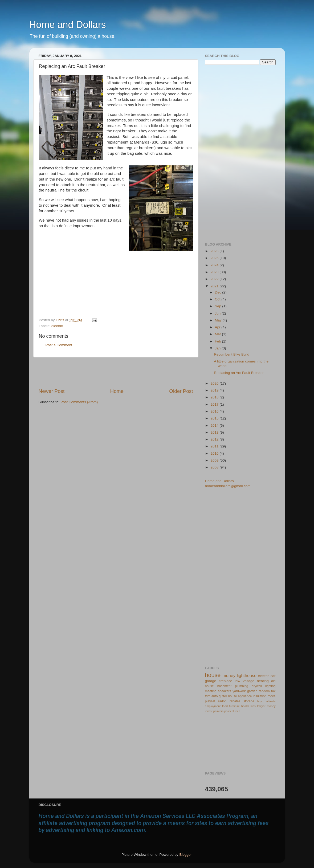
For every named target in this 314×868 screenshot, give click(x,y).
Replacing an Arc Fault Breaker (239, 373)
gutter (223, 696)
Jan (218, 348)
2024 (215, 265)
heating (263, 681)
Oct (218, 299)
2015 (215, 418)
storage (249, 701)
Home (117, 391)
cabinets (270, 701)
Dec (219, 292)
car (273, 676)
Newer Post (52, 391)
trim (208, 696)
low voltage (245, 681)
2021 (215, 286)
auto (215, 696)
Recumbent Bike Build (232, 354)
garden (252, 691)
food (225, 706)
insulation (260, 696)
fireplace (225, 681)
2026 (215, 251)
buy (260, 701)
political (229, 711)
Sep (219, 306)
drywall (257, 686)
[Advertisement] (116, 373)
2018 (215, 397)
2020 (215, 383)
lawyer (261, 706)
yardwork (239, 691)
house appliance (240, 696)
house (213, 675)
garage (211, 681)
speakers (224, 691)
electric (57, 326)
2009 (215, 460)
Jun (218, 313)
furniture (234, 706)
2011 (215, 446)
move (272, 696)
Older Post (181, 391)
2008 (215, 467)
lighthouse (247, 675)
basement (224, 686)
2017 (215, 404)
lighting (270, 686)
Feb (219, 341)
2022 (215, 279)
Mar (219, 334)
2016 (215, 411)
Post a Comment (59, 345)
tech (237, 711)
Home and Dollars (68, 25)
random (264, 691)
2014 (215, 425)
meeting (211, 691)
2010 (215, 453)
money (229, 675)
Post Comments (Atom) (79, 402)
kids (253, 706)
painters (218, 711)
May (219, 320)
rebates (235, 701)
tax (273, 691)
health (245, 706)
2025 (215, 258)
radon (222, 701)
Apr (218, 327)
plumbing (241, 686)
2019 (215, 390)
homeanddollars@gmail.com (228, 486)
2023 (215, 272)
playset (210, 701)
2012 (215, 439)
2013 (215, 432)
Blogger (186, 855)
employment (213, 706)
